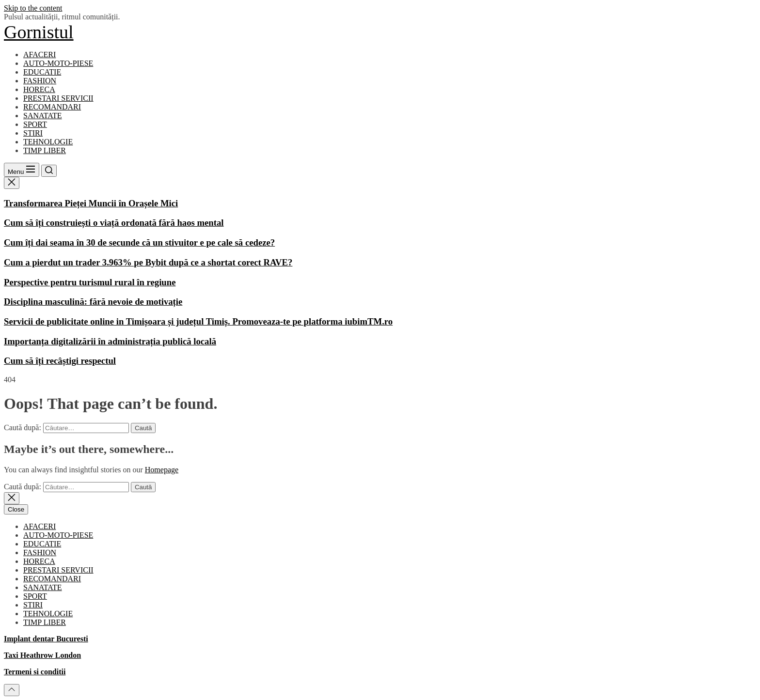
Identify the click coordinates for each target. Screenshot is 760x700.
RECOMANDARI (52, 107)
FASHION (40, 81)
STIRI (33, 133)
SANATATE (43, 116)
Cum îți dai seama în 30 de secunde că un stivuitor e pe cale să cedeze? (139, 242)
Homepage (162, 470)
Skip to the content (33, 8)
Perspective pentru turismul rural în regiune (90, 282)
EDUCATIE (42, 72)
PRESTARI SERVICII (58, 98)
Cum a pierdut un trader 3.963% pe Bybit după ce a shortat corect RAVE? (148, 262)
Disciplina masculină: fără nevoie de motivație (93, 302)
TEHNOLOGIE (48, 142)
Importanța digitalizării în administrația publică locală (110, 341)
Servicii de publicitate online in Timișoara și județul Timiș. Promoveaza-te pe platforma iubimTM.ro (198, 321)
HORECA (39, 89)
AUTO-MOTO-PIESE (58, 63)
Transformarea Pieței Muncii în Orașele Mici (91, 203)
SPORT (35, 124)
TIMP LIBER (45, 150)
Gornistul (39, 32)
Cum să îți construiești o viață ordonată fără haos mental (114, 223)
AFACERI (40, 54)
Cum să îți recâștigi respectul (60, 361)
